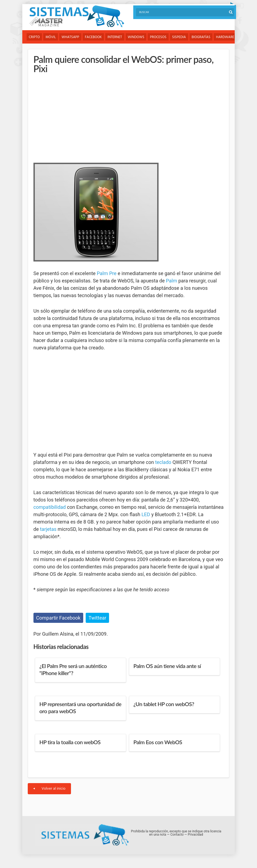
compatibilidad (50, 507)
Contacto (177, 835)
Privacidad (195, 835)
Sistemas (77, 16)
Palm (171, 281)
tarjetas (48, 529)
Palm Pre (107, 273)
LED (146, 514)
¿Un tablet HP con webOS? (164, 704)
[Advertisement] (74, 117)
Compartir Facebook (58, 618)
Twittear (97, 618)
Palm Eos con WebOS (158, 742)
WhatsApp (70, 37)
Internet (115, 37)
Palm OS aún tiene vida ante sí (167, 666)
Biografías (201, 37)
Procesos (158, 37)
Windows (136, 37)
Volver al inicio (49, 789)
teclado (163, 462)
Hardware (225, 37)
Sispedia (179, 37)
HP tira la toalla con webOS (70, 742)
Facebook (93, 37)
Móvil (51, 37)
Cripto (34, 37)
